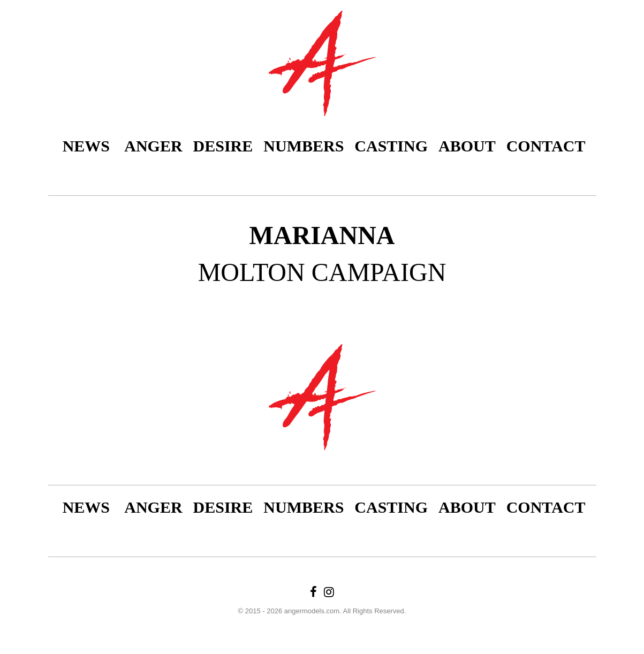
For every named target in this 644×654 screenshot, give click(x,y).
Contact (546, 146)
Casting (391, 146)
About (467, 146)
